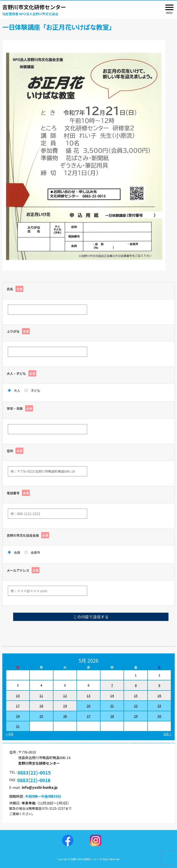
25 (41, 716)
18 (41, 706)
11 (41, 696)
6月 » (167, 734)
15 (136, 696)
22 (136, 706)
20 (88, 706)
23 (159, 706)
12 (65, 696)
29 (136, 716)
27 (88, 716)
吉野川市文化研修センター (34, 7)
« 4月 (10, 734)
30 (159, 716)
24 (18, 716)
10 (18, 696)
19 (65, 706)
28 (112, 716)
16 (159, 696)
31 (18, 726)
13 (88, 696)
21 (112, 706)
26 (65, 716)
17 (18, 706)
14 (112, 696)
